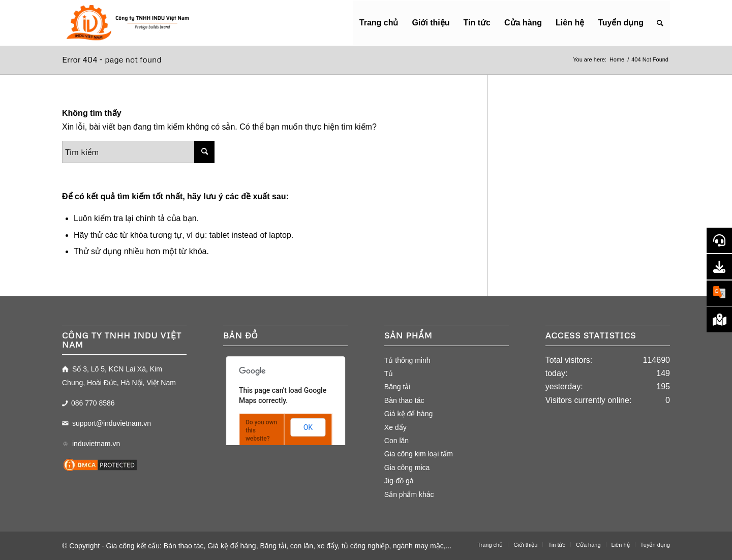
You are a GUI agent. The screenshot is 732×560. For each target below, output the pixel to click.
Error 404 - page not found (112, 59)
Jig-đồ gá (399, 481)
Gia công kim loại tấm (419, 454)
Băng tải (398, 387)
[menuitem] (379, 23)
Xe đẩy (395, 427)
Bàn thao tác (404, 400)
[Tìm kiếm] (660, 23)
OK (308, 427)
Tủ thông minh (407, 360)
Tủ (389, 374)
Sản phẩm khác (409, 494)
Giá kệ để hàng (408, 414)
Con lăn (396, 441)
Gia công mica (407, 468)
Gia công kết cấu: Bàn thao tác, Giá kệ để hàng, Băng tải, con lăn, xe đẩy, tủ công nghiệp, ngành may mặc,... (279, 546)
